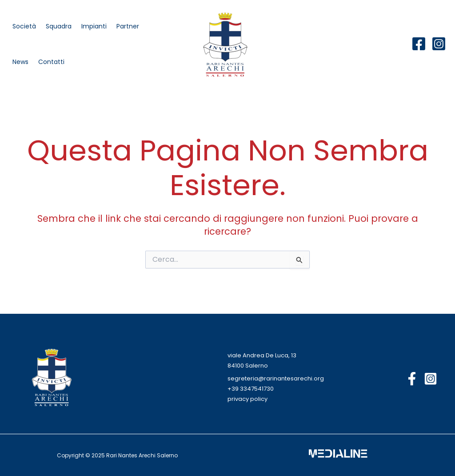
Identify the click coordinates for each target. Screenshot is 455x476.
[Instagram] (439, 44)
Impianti (94, 26)
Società (24, 26)
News (20, 62)
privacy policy (247, 399)
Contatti (51, 62)
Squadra (59, 26)
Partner (128, 26)
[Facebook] (419, 44)
